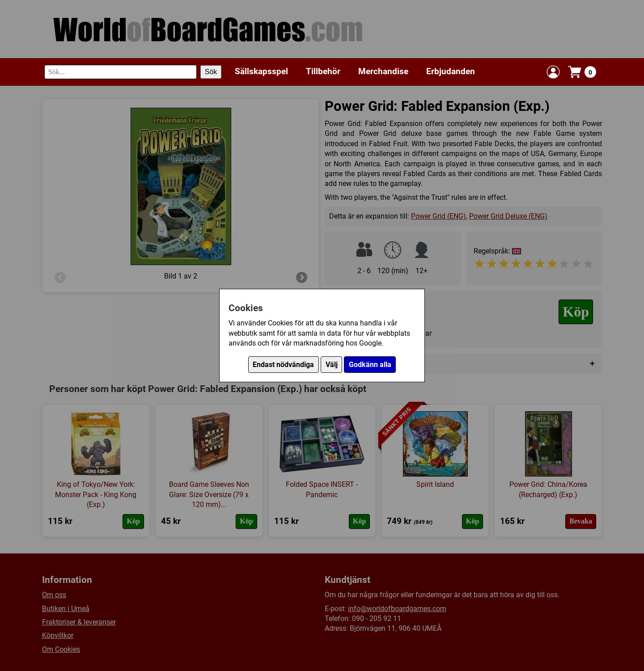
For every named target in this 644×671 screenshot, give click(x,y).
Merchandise (383, 71)
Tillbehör (323, 71)
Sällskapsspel (261, 71)
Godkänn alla (370, 365)
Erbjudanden (451, 71)
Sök (211, 72)
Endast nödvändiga (283, 365)
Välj (332, 365)
